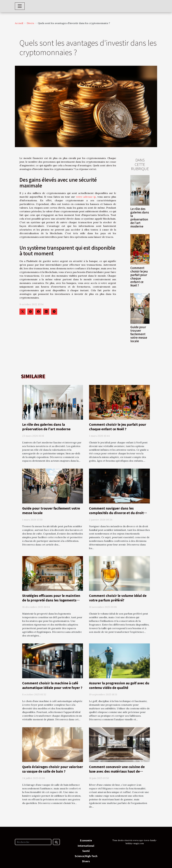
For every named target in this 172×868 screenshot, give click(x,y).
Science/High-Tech (86, 856)
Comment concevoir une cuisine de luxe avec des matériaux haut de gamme (117, 771)
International (86, 846)
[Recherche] (33, 842)
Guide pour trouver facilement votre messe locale (139, 334)
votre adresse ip (86, 197)
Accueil (19, 23)
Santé (86, 851)
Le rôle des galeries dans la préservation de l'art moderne (140, 217)
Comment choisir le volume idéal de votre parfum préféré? (118, 598)
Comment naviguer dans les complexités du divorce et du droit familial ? (116, 513)
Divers (30, 23)
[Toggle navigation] (20, 6)
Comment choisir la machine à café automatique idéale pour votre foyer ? (52, 685)
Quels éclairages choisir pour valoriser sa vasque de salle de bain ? (53, 769)
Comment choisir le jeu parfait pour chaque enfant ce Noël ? (139, 277)
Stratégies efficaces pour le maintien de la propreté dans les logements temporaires (51, 600)
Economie (86, 840)
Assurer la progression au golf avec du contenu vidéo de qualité (119, 685)
